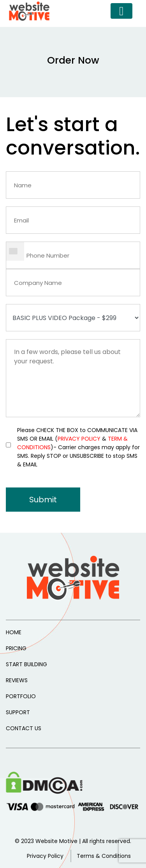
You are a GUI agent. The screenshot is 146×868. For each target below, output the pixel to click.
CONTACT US (24, 728)
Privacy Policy (45, 856)
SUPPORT (18, 712)
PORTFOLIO (21, 696)
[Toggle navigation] (121, 11)
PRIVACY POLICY (79, 439)
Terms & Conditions (104, 856)
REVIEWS (17, 680)
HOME (14, 632)
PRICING (16, 648)
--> (73, 318)
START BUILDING (26, 664)
